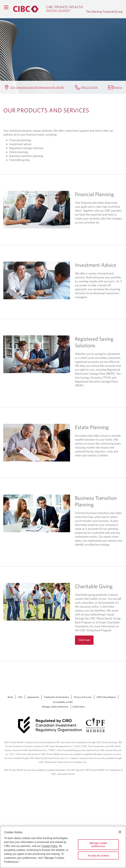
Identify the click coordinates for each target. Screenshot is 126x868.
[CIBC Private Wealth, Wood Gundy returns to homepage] (48, 9)
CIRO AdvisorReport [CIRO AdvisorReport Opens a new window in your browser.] (106, 697)
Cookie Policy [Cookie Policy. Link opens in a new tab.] (79, 707)
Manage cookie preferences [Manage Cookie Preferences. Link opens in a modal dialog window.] (55, 707)
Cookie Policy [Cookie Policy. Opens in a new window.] (50, 846)
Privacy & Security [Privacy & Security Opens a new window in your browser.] (83, 697)
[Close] (120, 832)
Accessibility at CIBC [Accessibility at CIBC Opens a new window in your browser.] (63, 702)
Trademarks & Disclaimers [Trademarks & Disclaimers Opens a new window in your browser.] (57, 697)
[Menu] (6, 7)
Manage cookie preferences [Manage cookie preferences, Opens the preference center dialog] (98, 845)
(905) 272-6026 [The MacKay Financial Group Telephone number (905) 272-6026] (89, 87)
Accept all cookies (98, 856)
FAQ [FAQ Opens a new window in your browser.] (20, 697)
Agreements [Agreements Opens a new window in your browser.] (33, 697)
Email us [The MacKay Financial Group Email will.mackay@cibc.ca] (118, 87)
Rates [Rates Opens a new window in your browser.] (10, 697)
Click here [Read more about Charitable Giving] (84, 640)
